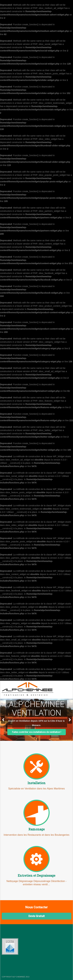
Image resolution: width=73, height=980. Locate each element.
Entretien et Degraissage (37, 875)
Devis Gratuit (37, 916)
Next (70, 720)
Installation (36, 783)
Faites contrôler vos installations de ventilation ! (37, 732)
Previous (3, 720)
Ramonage (37, 829)
